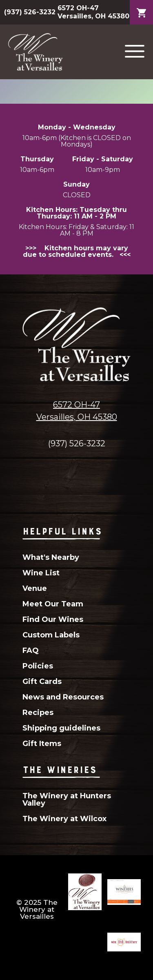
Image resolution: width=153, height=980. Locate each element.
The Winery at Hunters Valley (67, 800)
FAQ (31, 650)
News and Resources (63, 697)
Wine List (41, 573)
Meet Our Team (53, 604)
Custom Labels (51, 635)
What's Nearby (51, 557)
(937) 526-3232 (30, 12)
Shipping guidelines (61, 728)
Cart (141, 7)
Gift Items (42, 744)
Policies (38, 666)
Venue (35, 588)
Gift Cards (42, 682)
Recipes (38, 713)
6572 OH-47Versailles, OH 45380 (77, 411)
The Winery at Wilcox (64, 819)
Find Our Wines (53, 619)
